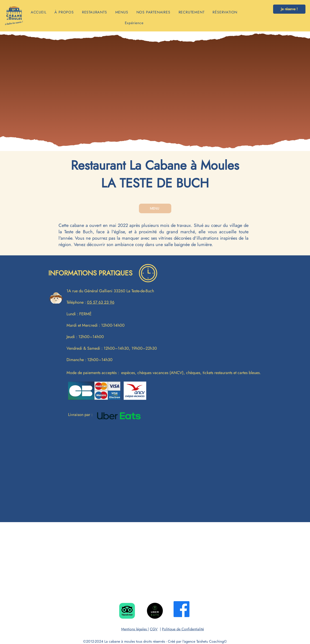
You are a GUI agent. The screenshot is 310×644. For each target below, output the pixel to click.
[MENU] (155, 208)
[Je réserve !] (289, 9)
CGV (154, 629)
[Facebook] (182, 609)
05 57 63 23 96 (101, 302)
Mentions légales (135, 629)
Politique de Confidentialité (183, 629)
